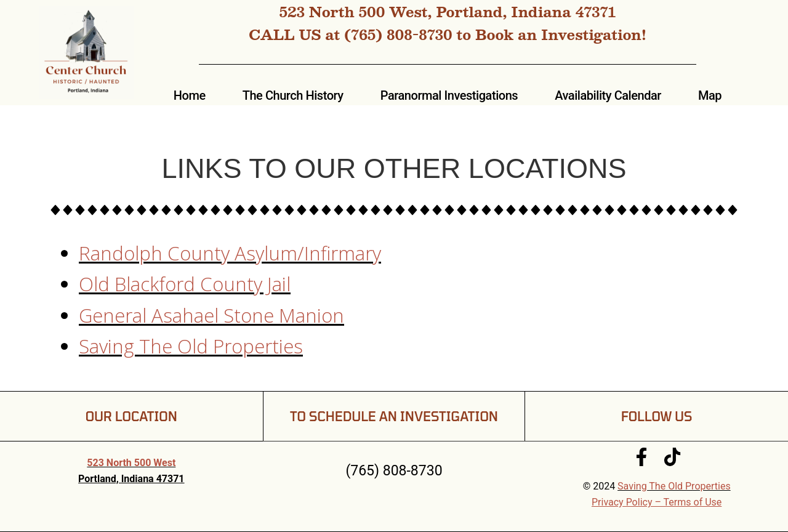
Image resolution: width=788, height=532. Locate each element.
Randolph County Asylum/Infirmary (230, 253)
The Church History (293, 95)
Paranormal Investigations (449, 95)
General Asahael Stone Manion (211, 315)
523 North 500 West (131, 463)
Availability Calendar (608, 95)
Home (190, 95)
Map (710, 95)
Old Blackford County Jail (185, 284)
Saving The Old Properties (191, 346)
